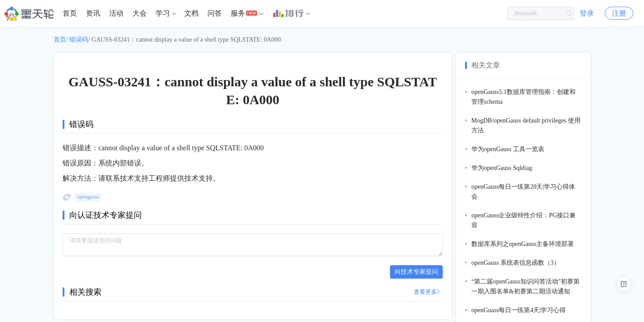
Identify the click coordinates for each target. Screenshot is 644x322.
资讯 (93, 13)
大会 (140, 13)
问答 (215, 13)
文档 (191, 13)
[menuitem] (70, 13)
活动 (116, 13)
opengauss (88, 197)
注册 (619, 13)
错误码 (79, 40)
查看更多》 (428, 292)
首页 (70, 13)
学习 (163, 13)
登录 (587, 13)
